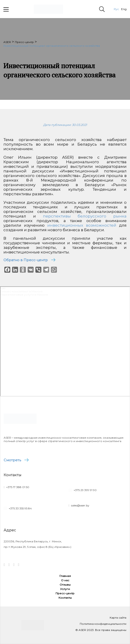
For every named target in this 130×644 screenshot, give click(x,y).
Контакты (65, 598)
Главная (65, 576)
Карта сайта (118, 618)
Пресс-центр (65, 593)
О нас (65, 580)
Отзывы (65, 585)
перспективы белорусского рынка (85, 216)
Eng (124, 9)
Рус (116, 9)
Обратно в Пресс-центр (26, 260)
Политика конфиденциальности (103, 624)
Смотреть (12, 460)
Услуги (65, 589)
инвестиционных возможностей (82, 225)
